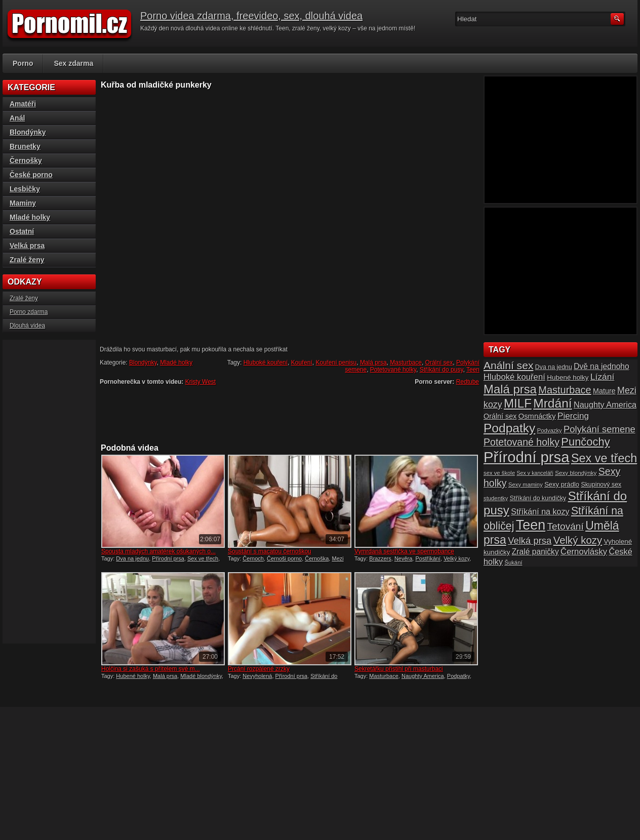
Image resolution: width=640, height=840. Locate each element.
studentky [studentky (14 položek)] (496, 498)
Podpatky (458, 676)
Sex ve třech (203, 558)
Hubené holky (133, 676)
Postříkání (428, 558)
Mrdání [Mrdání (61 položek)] (552, 403)
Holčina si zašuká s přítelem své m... (151, 669)
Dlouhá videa (27, 326)
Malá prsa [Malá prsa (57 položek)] (510, 389)
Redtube (468, 382)
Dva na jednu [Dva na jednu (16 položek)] (554, 367)
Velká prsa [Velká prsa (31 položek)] (530, 541)
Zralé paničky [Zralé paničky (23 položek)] (535, 552)
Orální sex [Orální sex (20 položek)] (500, 416)
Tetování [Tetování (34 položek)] (566, 526)
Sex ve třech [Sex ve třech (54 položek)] (604, 458)
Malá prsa (373, 363)
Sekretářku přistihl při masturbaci (399, 669)
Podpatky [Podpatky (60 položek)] (509, 428)
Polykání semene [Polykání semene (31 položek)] (599, 429)
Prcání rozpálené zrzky (259, 669)
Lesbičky (25, 189)
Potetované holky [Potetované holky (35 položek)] (522, 442)
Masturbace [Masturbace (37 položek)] (565, 390)
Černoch (253, 558)
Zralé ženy (27, 260)
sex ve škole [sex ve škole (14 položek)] (499, 473)
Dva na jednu (132, 558)
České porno (31, 175)
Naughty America (423, 676)
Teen (473, 370)
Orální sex (439, 363)
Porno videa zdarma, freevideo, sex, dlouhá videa (251, 16)
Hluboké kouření (266, 363)
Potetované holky (393, 370)
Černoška (317, 558)
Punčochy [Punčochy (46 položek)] (585, 442)
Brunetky (25, 146)
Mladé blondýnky (201, 676)
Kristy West (201, 382)
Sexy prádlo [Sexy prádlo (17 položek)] (562, 484)
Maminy (23, 203)
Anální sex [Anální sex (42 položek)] (508, 365)
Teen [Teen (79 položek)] (531, 525)
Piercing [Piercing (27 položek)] (573, 416)
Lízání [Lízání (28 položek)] (602, 377)
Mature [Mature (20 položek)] (604, 391)
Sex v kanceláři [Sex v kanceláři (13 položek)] (535, 473)
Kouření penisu (336, 363)
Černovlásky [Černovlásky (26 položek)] (584, 552)
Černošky (26, 161)
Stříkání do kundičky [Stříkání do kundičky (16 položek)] (538, 498)
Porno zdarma (29, 312)
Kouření (302, 363)
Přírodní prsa (168, 558)
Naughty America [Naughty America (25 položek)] (605, 405)
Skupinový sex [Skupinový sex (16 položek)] (601, 485)
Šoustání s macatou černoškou (270, 551)
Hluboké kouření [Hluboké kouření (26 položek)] (514, 377)
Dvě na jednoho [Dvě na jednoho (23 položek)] (602, 366)
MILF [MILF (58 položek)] (518, 403)
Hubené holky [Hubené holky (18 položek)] (568, 377)
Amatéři (23, 104)
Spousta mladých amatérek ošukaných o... (158, 551)
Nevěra (403, 558)
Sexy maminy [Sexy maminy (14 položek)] (526, 485)
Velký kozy (456, 558)
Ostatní (22, 231)
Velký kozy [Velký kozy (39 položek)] (578, 540)
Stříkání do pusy (442, 370)
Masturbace (406, 363)
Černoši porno (284, 558)
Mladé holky (176, 363)
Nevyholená (257, 676)
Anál (17, 118)
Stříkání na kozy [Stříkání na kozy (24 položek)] (540, 511)
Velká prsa (27, 246)
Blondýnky (143, 363)
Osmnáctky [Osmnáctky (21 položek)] (537, 416)
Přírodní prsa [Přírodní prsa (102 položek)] (527, 457)
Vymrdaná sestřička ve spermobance (404, 551)
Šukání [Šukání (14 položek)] (513, 563)
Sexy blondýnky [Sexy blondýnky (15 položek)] (576, 473)
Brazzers (380, 558)
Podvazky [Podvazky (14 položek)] (550, 430)
